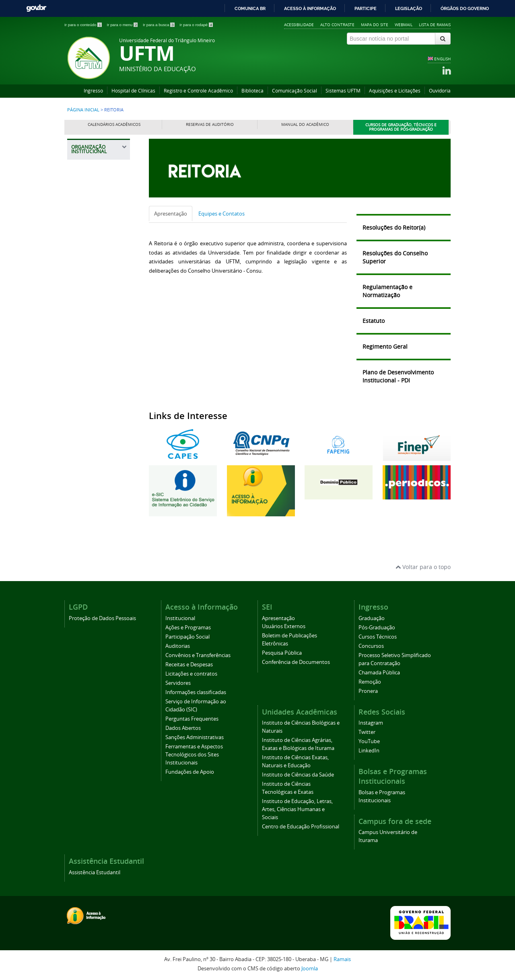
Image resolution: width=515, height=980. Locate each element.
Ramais (342, 959)
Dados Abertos (183, 728)
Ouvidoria (440, 91)
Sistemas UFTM (343, 91)
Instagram (371, 723)
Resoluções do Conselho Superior (395, 257)
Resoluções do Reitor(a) (394, 227)
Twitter (367, 732)
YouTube (369, 741)
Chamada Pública (379, 673)
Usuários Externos (284, 626)
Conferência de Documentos (296, 662)
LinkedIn (369, 751)
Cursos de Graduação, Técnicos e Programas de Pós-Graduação (401, 127)
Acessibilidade (299, 25)
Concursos (371, 646)
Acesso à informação (310, 8)
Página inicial (83, 110)
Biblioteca (252, 91)
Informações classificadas (196, 692)
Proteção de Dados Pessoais (102, 618)
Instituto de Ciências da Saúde (298, 775)
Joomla (310, 969)
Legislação (409, 8)
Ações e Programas (188, 628)
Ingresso (93, 91)
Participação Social (187, 637)
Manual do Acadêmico (305, 124)
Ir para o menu (123, 25)
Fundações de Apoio (190, 772)
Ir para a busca (159, 25)
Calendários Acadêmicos (114, 124)
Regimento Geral (385, 346)
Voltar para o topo (423, 567)
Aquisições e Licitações (395, 91)
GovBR (36, 8)
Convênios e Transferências (198, 655)
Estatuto (374, 321)
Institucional (180, 618)
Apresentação (171, 214)
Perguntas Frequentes (192, 719)
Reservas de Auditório (210, 124)
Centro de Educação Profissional (301, 827)
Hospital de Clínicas (133, 91)
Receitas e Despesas (189, 665)
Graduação (372, 618)
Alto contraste (337, 25)
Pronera (368, 691)
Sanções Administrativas (195, 737)
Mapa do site (375, 25)
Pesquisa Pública (282, 653)
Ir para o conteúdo (83, 25)
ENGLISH (442, 59)
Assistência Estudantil (95, 872)
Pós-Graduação (377, 628)
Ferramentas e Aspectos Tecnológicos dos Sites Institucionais (194, 755)
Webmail (404, 25)
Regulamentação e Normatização (387, 291)
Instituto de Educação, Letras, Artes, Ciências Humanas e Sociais (297, 809)
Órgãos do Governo (465, 8)
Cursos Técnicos (378, 637)
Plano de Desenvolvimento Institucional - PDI (398, 376)
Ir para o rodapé (196, 25)
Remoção (370, 682)
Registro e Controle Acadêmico (198, 91)
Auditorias (178, 646)
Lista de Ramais (435, 25)
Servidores (178, 683)
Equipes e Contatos (221, 214)
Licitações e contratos (191, 674)
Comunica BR (250, 8)
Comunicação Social (295, 91)
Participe (366, 8)
